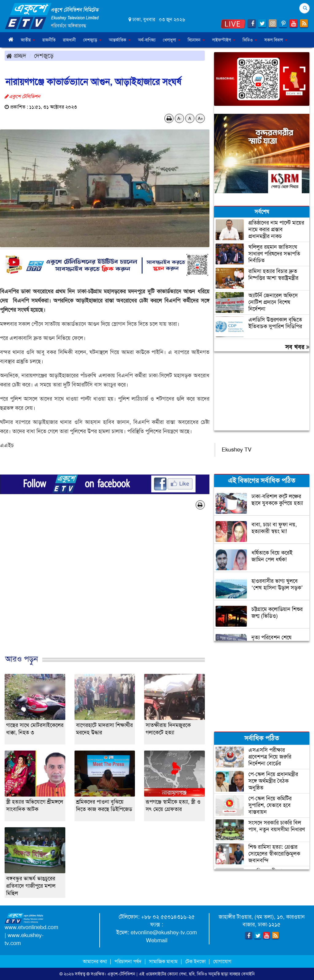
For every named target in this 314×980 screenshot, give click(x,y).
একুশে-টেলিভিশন (121, 974)
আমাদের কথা (96, 961)
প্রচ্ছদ (16, 56)
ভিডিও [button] (250, 40)
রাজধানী (69, 40)
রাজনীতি (49, 40)
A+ (200, 118)
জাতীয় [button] (28, 40)
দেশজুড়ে (44, 56)
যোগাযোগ (222, 961)
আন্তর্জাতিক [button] (120, 40)
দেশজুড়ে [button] (92, 40)
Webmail (157, 940)
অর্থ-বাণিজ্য (147, 40)
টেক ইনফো (196, 961)
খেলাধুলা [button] (172, 40)
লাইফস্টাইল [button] (224, 40)
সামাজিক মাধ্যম (163, 961)
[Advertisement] (105, 588)
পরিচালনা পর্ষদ (128, 961)
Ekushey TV (237, 450)
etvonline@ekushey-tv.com (164, 932)
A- (179, 118)
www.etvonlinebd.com (31, 927)
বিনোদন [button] (196, 40)
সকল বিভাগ (276, 40)
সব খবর (297, 347)
